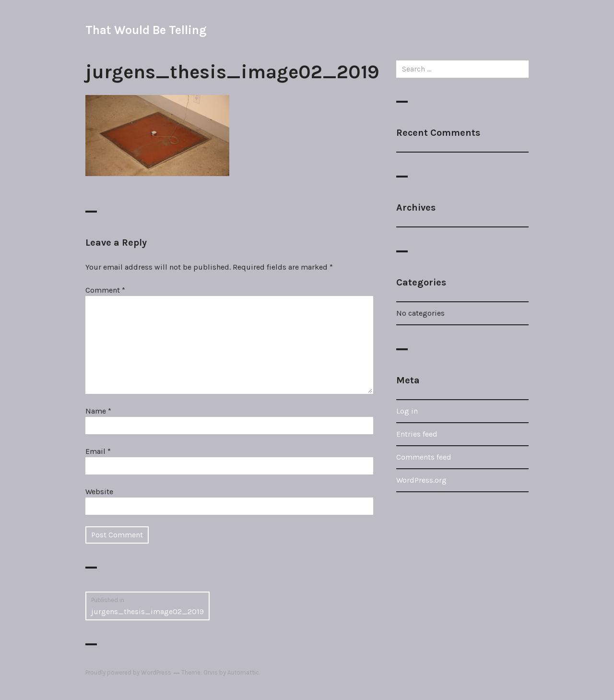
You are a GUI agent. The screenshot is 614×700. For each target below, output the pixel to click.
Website (99, 492)
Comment (105, 290)
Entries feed (417, 434)
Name (98, 411)
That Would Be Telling (146, 30)
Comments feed (424, 457)
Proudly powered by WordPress (128, 672)
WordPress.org (421, 480)
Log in (407, 411)
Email (98, 451)
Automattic (243, 672)
